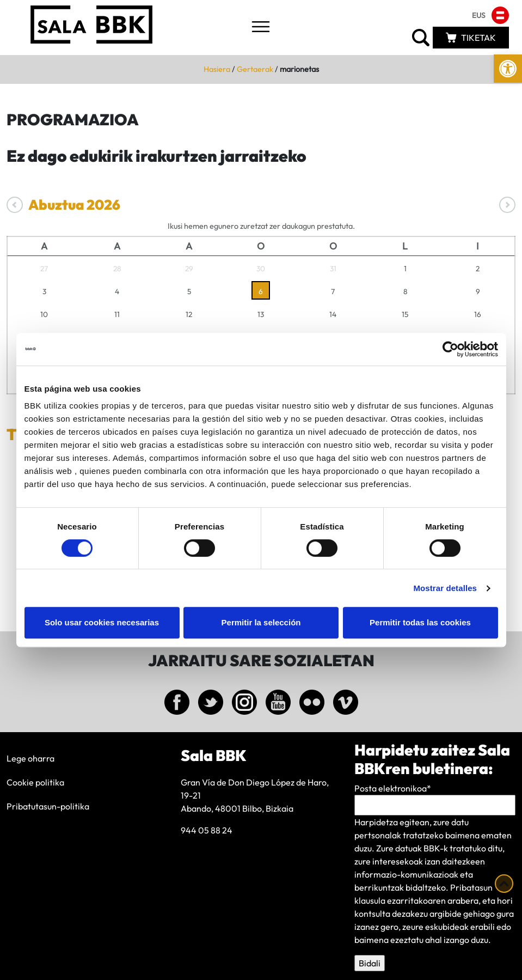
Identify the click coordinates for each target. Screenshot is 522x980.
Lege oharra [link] (30, 758)
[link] (508, 69)
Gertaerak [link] (255, 69)
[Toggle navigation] (261, 28)
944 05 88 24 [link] (207, 830)
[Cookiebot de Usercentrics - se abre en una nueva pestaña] (450, 349)
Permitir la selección (261, 622)
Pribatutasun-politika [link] (48, 806)
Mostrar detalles (445, 588)
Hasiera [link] (217, 69)
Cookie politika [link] (35, 782)
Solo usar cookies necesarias (102, 622)
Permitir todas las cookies (420, 622)
